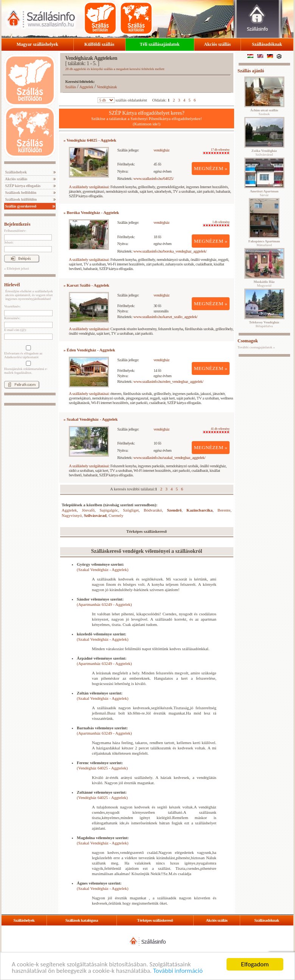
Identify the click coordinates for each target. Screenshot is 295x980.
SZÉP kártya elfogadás (22, 186)
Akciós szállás (217, 44)
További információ (178, 971)
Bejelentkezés (17, 224)
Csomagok (248, 341)
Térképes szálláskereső (155, 920)
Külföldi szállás (99, 44)
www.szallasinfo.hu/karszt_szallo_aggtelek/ (166, 317)
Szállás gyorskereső (20, 206)
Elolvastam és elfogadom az (28, 352)
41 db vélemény (216, 430)
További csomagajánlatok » (256, 347)
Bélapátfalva (264, 324)
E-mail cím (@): (15, 330)
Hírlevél (12, 285)
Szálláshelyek (16, 172)
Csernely (116, 515)
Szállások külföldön (20, 199)
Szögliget (131, 510)
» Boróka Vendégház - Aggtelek (91, 212)
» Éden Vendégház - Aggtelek (89, 350)
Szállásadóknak (267, 44)
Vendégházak (107, 87)
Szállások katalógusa (82, 920)
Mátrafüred (264, 243)
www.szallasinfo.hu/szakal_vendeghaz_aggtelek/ (170, 457)
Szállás (71, 87)
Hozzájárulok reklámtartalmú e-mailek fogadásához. (28, 368)
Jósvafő (88, 510)
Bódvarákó (153, 510)
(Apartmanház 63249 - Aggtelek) (104, 604)
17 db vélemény (216, 151)
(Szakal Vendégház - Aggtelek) (102, 570)
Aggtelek (86, 87)
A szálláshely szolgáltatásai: (89, 187)
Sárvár (264, 193)
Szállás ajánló (251, 71)
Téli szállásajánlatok (160, 44)
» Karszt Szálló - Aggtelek (86, 285)
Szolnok (264, 112)
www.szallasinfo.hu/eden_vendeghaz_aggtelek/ (168, 381)
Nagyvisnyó (72, 515)
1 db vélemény (216, 223)
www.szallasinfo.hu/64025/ (154, 178)
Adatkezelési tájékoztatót (21, 357)
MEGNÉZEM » (211, 168)
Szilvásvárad (95, 515)
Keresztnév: (12, 318)
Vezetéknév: (12, 306)
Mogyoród (264, 284)
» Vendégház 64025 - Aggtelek (90, 140)
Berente (224, 510)
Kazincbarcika (200, 510)
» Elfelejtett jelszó (16, 268)
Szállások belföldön (20, 193)
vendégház (161, 150)
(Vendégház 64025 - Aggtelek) (102, 768)
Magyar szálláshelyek (37, 44)
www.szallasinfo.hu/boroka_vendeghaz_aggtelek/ (170, 251)
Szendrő (174, 510)
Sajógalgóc (109, 510)
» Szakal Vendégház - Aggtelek (91, 419)
